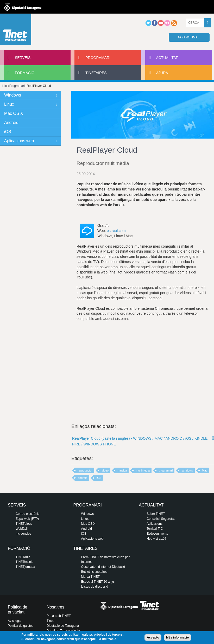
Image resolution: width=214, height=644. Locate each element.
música (122, 470)
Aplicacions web (19, 141)
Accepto (153, 637)
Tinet (50, 621)
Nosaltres (55, 607)
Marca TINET (90, 577)
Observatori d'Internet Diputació (103, 567)
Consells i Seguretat (160, 519)
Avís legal (15, 621)
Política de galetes (21, 626)
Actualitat (167, 58)
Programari (98, 58)
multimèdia (143, 470)
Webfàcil (22, 529)
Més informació (178, 637)
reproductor (85, 470)
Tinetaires (96, 73)
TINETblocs (24, 524)
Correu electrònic (27, 514)
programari (166, 470)
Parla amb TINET (59, 616)
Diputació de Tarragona (63, 626)
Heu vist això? (156, 539)
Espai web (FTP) (27, 519)
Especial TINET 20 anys (98, 582)
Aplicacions (155, 524)
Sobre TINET (156, 514)
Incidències (23, 534)
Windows (13, 95)
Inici (5, 86)
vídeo (105, 470)
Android (11, 123)
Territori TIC (155, 529)
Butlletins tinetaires (94, 572)
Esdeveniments (157, 534)
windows (187, 470)
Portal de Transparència (63, 631)
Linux (9, 104)
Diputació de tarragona (23, 7)
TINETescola (24, 562)
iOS (99, 478)
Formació (25, 73)
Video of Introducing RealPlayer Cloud (143, 366)
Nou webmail (189, 37)
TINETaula (23, 557)
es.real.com (116, 231)
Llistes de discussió (95, 587)
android (83, 478)
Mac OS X (14, 113)
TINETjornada (25, 567)
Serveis (23, 58)
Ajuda (162, 73)
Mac (205, 470)
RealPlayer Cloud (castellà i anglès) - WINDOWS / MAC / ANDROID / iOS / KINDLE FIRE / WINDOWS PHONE (140, 441)
